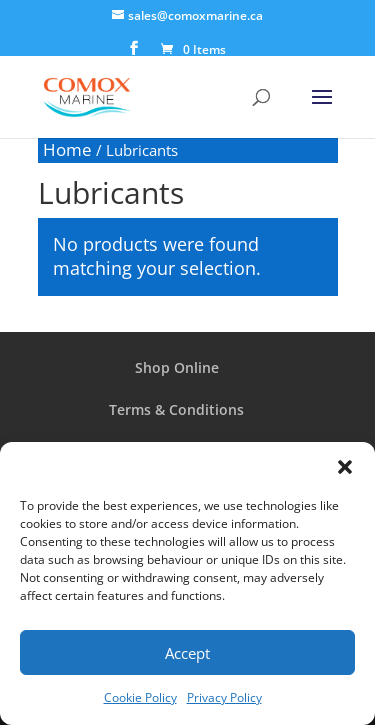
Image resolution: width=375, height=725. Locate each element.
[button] (345, 467)
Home (67, 149)
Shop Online (177, 367)
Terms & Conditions (176, 409)
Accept (187, 653)
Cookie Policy (140, 697)
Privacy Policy (224, 697)
